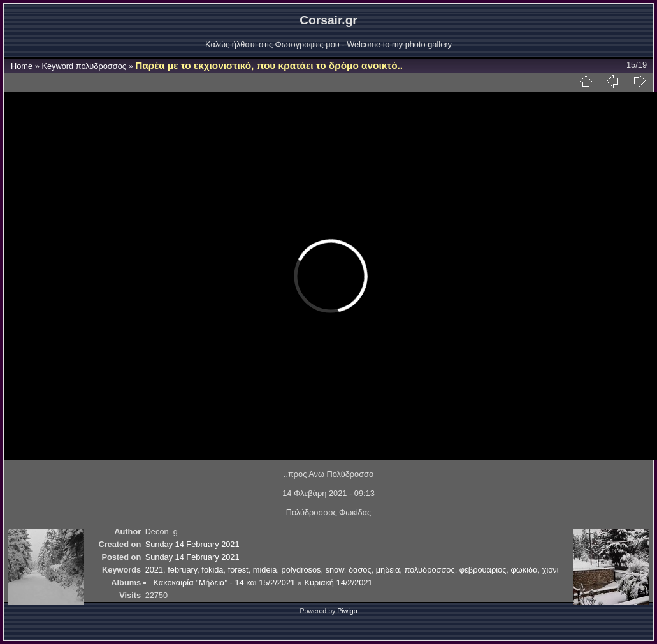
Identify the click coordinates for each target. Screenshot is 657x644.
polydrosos (301, 570)
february (182, 570)
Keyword (57, 66)
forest (238, 570)
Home (22, 66)
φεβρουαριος (483, 570)
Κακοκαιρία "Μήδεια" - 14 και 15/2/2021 (224, 582)
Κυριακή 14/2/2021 (338, 582)
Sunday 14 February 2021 (192, 544)
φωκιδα (524, 570)
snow (335, 570)
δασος (360, 570)
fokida (212, 570)
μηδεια (388, 570)
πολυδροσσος (101, 66)
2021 (154, 570)
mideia (265, 570)
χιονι (551, 570)
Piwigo (347, 611)
